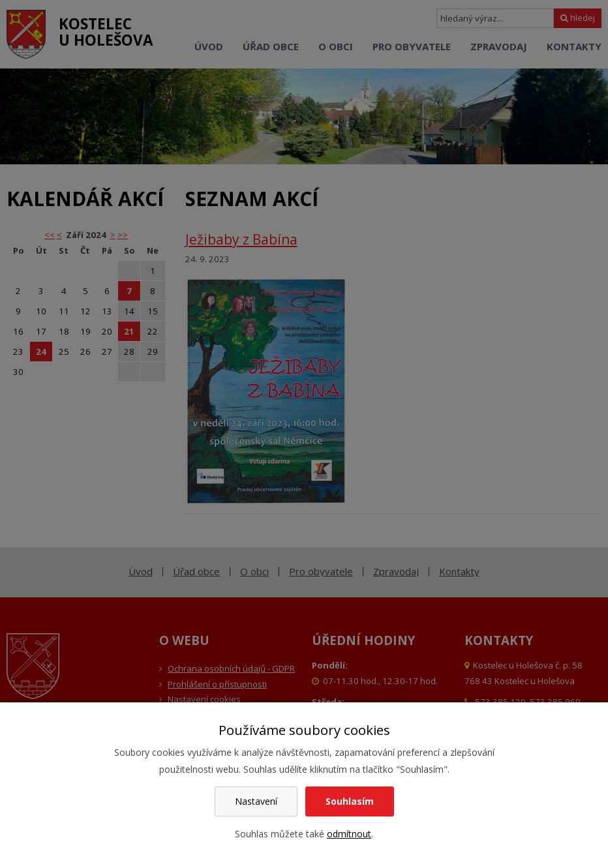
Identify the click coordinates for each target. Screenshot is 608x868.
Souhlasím (350, 801)
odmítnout (349, 834)
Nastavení (256, 801)
